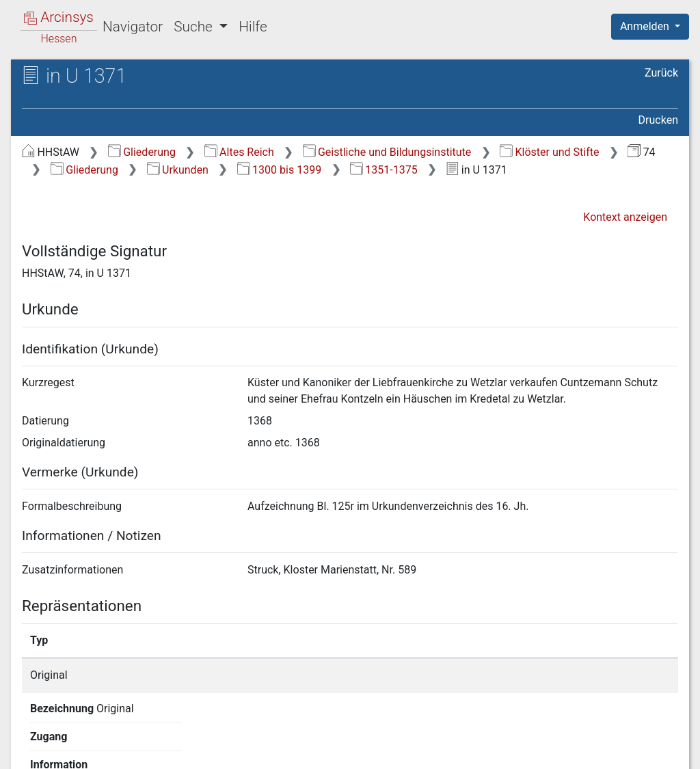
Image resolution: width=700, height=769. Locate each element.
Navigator (133, 27)
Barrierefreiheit (554, 751)
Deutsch (82, 741)
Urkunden (178, 170)
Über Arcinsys (347, 751)
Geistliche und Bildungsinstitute (387, 152)
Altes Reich (239, 152)
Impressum (655, 751)
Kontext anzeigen (625, 217)
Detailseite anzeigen (536, 675)
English (31, 741)
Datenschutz (449, 751)
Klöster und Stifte (549, 152)
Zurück (661, 73)
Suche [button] (195, 27)
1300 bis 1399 (279, 170)
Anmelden (646, 26)
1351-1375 (384, 170)
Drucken (658, 120)
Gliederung (142, 152)
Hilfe (253, 27)
